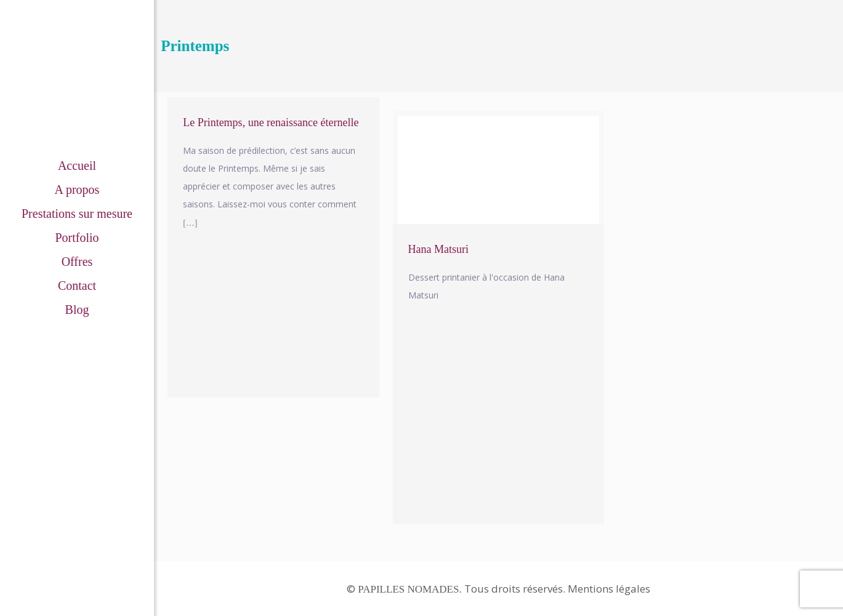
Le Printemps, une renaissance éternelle (271, 122)
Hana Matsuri (438, 249)
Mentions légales (609, 589)
